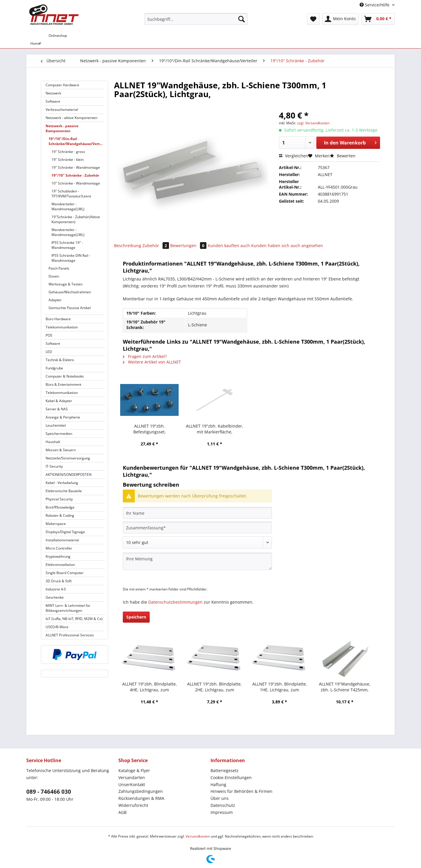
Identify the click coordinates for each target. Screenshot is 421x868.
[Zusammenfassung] (197, 528)
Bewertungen (189, 246)
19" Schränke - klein (68, 160)
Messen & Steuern (61, 450)
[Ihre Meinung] (197, 561)
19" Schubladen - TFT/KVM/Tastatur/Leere (71, 194)
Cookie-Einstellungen (231, 777)
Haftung (218, 785)
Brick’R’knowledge (60, 507)
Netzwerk (53, 93)
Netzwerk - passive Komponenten (62, 128)
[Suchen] (241, 19)
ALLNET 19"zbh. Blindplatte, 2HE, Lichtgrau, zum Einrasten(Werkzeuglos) (214, 687)
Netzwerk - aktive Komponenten (71, 118)
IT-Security (54, 466)
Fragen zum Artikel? (145, 356)
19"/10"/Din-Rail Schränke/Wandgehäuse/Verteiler (77, 141)
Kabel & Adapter (59, 401)
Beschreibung (128, 246)
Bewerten (343, 156)
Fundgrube (54, 368)
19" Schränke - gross (68, 152)
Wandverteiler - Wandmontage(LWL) (68, 206)
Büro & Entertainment (63, 384)
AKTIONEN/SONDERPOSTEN (69, 475)
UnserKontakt (132, 785)
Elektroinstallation (60, 565)
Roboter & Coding (60, 515)
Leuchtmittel (56, 425)
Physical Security (59, 499)
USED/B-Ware (57, 627)
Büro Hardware (58, 319)
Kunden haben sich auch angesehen (287, 246)
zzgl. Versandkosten (313, 123)
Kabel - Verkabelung (62, 483)
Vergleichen (294, 156)
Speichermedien (59, 434)
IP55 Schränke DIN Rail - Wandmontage (71, 258)
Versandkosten (198, 836)
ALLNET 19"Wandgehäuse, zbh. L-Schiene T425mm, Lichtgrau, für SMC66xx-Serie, (345, 687)
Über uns (220, 798)
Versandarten (132, 777)
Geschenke (55, 597)
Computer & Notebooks (65, 376)
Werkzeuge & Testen (65, 284)
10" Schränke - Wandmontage (76, 183)
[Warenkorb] (378, 19)
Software (53, 101)
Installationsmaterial (62, 540)
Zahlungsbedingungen (141, 791)
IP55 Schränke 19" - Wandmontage (67, 245)
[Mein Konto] (340, 19)
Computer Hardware (62, 85)
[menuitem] (196, 22)
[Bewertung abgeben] (197, 542)
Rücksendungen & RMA (141, 798)
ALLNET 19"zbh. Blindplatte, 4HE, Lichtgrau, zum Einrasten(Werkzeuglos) (150, 687)
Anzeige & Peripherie (63, 417)
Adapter (55, 300)
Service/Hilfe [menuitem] (375, 5)
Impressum (222, 812)
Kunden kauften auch (229, 246)
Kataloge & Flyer (134, 770)
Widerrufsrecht (133, 805)
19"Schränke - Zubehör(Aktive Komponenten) (76, 219)
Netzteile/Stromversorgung (68, 458)
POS (49, 335)
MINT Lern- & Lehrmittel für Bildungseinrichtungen (68, 608)
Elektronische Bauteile (64, 491)
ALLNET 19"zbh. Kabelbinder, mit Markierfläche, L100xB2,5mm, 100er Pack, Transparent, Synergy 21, (215, 429)
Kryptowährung (58, 556)
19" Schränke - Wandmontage (76, 167)
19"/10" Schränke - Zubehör (75, 175)
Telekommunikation (62, 327)
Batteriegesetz (225, 770)
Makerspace (56, 524)
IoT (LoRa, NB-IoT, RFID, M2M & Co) (74, 619)
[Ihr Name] (197, 513)
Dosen (54, 276)
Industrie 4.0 (56, 589)
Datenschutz (223, 805)
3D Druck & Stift (59, 581)
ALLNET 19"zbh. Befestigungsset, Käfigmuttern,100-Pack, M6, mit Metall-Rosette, (149, 429)
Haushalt (53, 442)
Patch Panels (59, 268)
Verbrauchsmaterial (62, 110)
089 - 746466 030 (49, 792)
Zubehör (156, 246)
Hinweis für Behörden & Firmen (241, 791)
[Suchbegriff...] (196, 19)
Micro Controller (59, 548)
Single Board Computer (65, 573)
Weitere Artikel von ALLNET (152, 362)
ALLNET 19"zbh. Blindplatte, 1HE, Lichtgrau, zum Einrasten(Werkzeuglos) (280, 687)
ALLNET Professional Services (70, 635)
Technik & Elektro (60, 360)
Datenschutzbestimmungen (175, 602)
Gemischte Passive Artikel (70, 308)
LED (49, 352)
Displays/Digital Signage (65, 532)
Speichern (136, 617)
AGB (122, 812)
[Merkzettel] (313, 19)
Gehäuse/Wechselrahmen (70, 292)
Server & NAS (57, 409)
